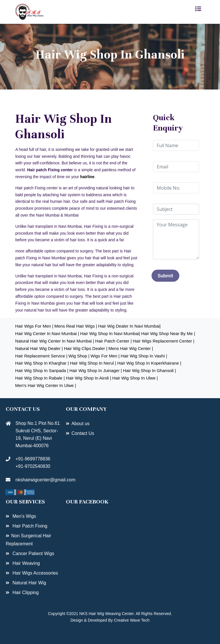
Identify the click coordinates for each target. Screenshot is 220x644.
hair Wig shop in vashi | (144, 356)
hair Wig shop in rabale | (40, 378)
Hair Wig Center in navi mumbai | (47, 333)
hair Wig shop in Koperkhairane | (149, 363)
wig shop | (79, 356)
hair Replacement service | (41, 356)
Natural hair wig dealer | (39, 348)
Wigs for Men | (105, 356)
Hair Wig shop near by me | (168, 333)
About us (80, 424)
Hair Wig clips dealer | (86, 348)
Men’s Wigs (24, 516)
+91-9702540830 (33, 466)
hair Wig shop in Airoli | (89, 378)
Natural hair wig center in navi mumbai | (55, 341)
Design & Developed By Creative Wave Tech (110, 620)
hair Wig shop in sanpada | (42, 370)
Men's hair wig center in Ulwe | (46, 385)
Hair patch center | (113, 341)
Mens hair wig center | (131, 348)
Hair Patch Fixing (29, 526)
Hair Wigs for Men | (34, 326)
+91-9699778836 (33, 459)
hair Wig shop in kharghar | (42, 363)
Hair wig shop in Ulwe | (135, 378)
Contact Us (83, 433)
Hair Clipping (25, 593)
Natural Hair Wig (29, 583)
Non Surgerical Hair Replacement (29, 540)
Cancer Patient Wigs (33, 553)
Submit (165, 276)
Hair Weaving (25, 563)
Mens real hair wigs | (76, 326)
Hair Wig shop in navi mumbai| (110, 333)
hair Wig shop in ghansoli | (149, 370)
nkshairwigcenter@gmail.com (34, 480)
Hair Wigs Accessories (35, 573)
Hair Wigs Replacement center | (164, 341)
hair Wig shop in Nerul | (93, 363)
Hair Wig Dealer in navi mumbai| (129, 326)
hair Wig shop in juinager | (96, 370)
